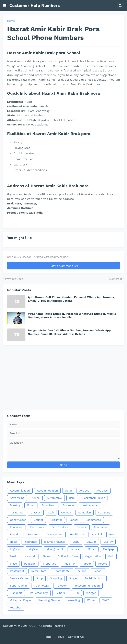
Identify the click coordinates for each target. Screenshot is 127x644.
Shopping (56, 578)
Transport (16, 593)
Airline (36, 498)
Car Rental (17, 513)
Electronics (37, 527)
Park (111, 556)
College (66, 513)
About (60, 637)
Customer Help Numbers (35, 5)
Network (30, 556)
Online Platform (68, 556)
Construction (18, 520)
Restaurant (17, 571)
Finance (82, 527)
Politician (30, 564)
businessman (90, 505)
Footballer (101, 527)
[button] (5, 6)
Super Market (19, 586)
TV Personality (39, 593)
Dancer (74, 520)
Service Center (19, 578)
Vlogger (91, 593)
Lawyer (91, 542)
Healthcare (77, 534)
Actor (69, 491)
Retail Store (39, 571)
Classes (36, 513)
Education (16, 527)
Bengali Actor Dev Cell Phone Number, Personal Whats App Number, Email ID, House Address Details (69, 332)
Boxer (31, 505)
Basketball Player (94, 498)
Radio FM (69, 564)
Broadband (49, 505)
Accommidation (20, 491)
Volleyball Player (21, 600)
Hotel (14, 542)
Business (69, 505)
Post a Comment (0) (64, 266)
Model (92, 549)
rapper (87, 564)
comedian (85, 513)
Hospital (97, 534)
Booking (15, 505)
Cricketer (56, 520)
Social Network (94, 578)
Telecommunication (87, 586)
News (47, 556)
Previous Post (14, 279)
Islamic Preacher (55, 542)
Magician (34, 549)
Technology (42, 586)
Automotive (54, 498)
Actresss (102, 491)
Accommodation (47, 491)
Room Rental (62, 571)
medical (75, 549)
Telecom (62, 586)
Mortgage (109, 549)
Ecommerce (93, 520)
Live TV (108, 542)
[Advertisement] (63, 378)
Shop (39, 578)
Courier (38, 520)
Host (112, 534)
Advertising (17, 498)
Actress (84, 491)
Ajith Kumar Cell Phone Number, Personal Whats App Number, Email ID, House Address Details (71, 299)
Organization (93, 556)
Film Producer (60, 527)
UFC (76, 593)
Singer (73, 578)
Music (14, 556)
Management (55, 549)
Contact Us (76, 637)
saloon (82, 571)
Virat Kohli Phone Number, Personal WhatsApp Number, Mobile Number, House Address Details (72, 316)
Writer (91, 600)
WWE (106, 600)
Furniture (34, 534)
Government (55, 534)
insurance (31, 542)
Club (51, 513)
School (98, 571)
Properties (50, 564)
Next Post (116, 279)
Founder (15, 534)
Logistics (16, 549)
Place (13, 564)
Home (11, 21)
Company (104, 513)
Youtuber (16, 608)
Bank (72, 498)
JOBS (76, 542)
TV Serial (61, 593)
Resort (103, 564)
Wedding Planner (49, 600)
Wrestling (74, 600)
